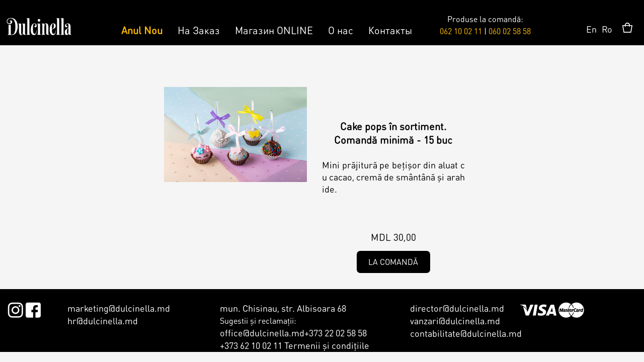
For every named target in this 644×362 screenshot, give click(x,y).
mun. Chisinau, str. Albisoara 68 (283, 308)
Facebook (33, 308)
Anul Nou (142, 30)
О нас (341, 30)
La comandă (393, 262)
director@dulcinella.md (457, 308)
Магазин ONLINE (274, 30)
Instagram (15, 308)
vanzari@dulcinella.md (455, 321)
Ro (607, 29)
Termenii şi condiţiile (327, 345)
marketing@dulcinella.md (119, 308)
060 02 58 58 (510, 31)
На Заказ (199, 30)
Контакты (390, 30)
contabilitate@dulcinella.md (466, 333)
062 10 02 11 (461, 31)
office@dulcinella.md (262, 333)
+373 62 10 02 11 (251, 345)
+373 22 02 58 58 (336, 333)
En (591, 29)
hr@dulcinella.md (103, 321)
